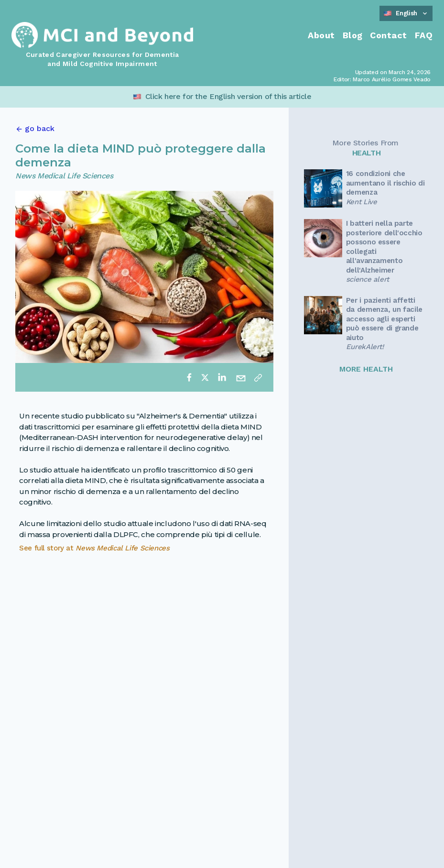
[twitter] (205, 377)
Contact (388, 35)
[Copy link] (258, 377)
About (321, 35)
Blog (353, 35)
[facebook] (189, 377)
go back (40, 128)
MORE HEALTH (366, 369)
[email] (241, 377)
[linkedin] (222, 377)
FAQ (424, 35)
